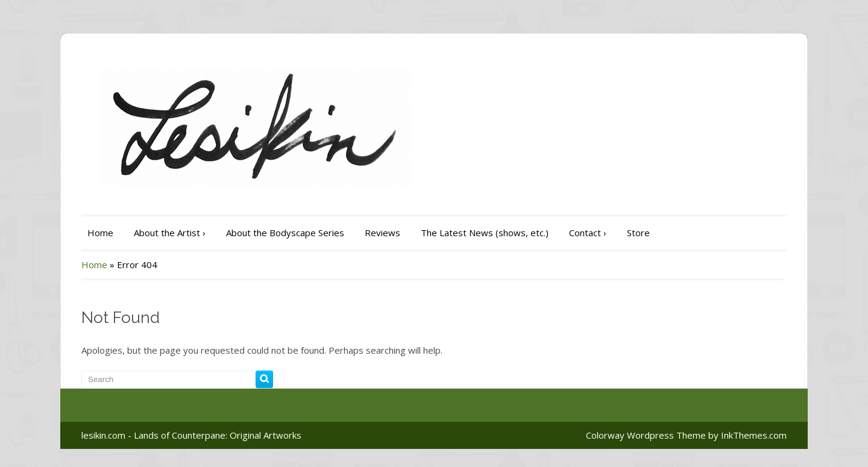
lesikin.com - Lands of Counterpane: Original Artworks (191, 435)
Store (638, 233)
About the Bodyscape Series (285, 233)
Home (100, 233)
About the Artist (170, 233)
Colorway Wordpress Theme (646, 435)
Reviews (382, 233)
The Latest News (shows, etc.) (485, 233)
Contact (588, 233)
